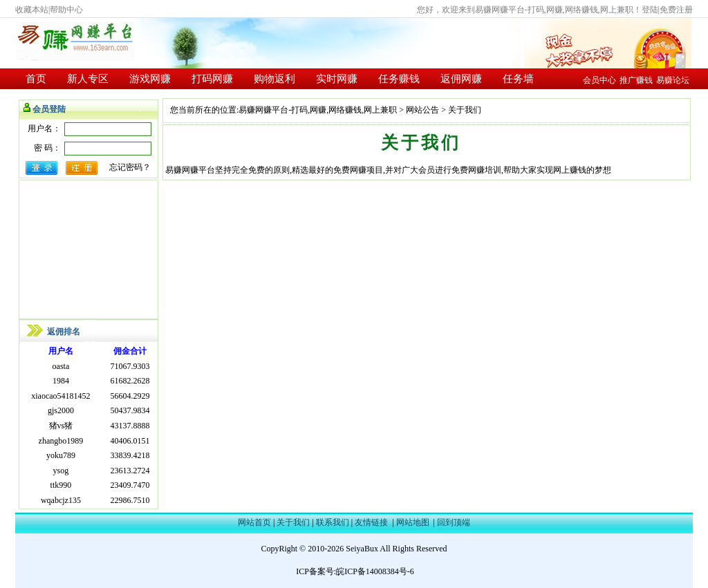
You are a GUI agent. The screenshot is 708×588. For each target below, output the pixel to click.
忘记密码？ (130, 167)
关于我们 (293, 522)
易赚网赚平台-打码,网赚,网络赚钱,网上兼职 (318, 110)
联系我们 (333, 522)
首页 (36, 79)
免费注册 (676, 10)
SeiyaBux (362, 549)
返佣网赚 (461, 79)
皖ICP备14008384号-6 (375, 571)
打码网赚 (212, 79)
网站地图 (413, 522)
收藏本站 (32, 10)
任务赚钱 (399, 79)
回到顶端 (454, 522)
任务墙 (518, 79)
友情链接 (371, 522)
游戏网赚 (150, 79)
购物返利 (274, 79)
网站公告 (422, 110)
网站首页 (254, 522)
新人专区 (88, 79)
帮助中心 (66, 10)
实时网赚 (337, 79)
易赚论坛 (673, 80)
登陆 (650, 10)
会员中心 (599, 80)
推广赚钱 (636, 80)
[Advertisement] (88, 249)
